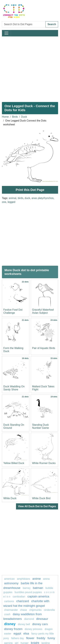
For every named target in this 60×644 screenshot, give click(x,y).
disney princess (34, 629)
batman (38, 588)
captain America (38, 596)
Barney (27, 588)
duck (27, 198)
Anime (37, 579)
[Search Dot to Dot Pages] (24, 24)
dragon (49, 629)
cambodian (19, 597)
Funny (51, 638)
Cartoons (9, 601)
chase (24, 610)
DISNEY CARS (40, 624)
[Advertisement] (30, 68)
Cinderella (49, 610)
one (4, 202)
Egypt (17, 633)
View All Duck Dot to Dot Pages (37, 506)
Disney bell (24, 624)
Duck (24, 117)
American (9, 579)
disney (10, 624)
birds (21, 198)
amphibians (24, 579)
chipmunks (35, 610)
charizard (23, 601)
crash (7, 614)
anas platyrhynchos (43, 198)
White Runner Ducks (44, 463)
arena (46, 579)
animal (13, 198)
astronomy (11, 583)
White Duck (10, 498)
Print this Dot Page (30, 190)
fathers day (18, 638)
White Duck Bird (41, 498)
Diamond (29, 619)
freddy (41, 638)
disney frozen (13, 629)
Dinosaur (42, 619)
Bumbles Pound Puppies (28, 592)
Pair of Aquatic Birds (44, 348)
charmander (11, 610)
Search (52, 24)
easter (8, 634)
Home (5, 117)
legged (12, 202)
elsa (26, 633)
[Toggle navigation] (6, 33)
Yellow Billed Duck (14, 463)
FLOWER (30, 638)
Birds (15, 117)
